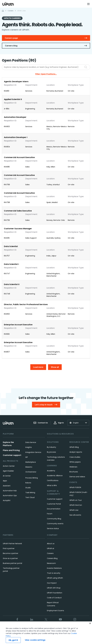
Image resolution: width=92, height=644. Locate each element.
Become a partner (11, 553)
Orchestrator (31, 472)
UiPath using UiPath (55, 578)
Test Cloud (30, 497)
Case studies (75, 457)
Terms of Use (30, 627)
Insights (29, 447)
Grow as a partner (10, 558)
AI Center (7, 476)
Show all (55, 367)
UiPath (74, 510)
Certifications (53, 480)
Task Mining (30, 493)
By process (51, 452)
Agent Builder (8, 471)
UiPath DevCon (76, 505)
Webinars (73, 467)
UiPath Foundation (55, 593)
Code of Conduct (54, 598)
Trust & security (54, 573)
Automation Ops (10, 496)
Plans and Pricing (11, 450)
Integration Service (33, 452)
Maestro (29, 467)
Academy (51, 471)
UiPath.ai (50, 548)
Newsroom (51, 563)
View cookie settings (75, 627)
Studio (28, 488)
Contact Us (41, 423)
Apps (5, 481)
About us (51, 544)
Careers (50, 553)
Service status (53, 528)
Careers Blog (52, 558)
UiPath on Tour (76, 500)
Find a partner (9, 548)
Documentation (54, 509)
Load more (38, 367)
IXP (27, 457)
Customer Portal (54, 504)
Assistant (7, 486)
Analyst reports (76, 452)
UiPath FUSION (75, 487)
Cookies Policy (58, 627)
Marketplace (31, 462)
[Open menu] (89, 4)
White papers (75, 462)
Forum (50, 514)
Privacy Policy (44, 627)
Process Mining (32, 478)
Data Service (31, 442)
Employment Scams (55, 611)
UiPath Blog (74, 447)
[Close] (90, 630)
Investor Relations (54, 568)
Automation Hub (10, 491)
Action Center (9, 466)
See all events (75, 515)
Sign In (59, 423)
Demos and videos (77, 477)
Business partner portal (12, 563)
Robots (28, 483)
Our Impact (52, 583)
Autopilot (7, 500)
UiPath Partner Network (12, 544)
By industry (52, 447)
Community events (55, 524)
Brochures (74, 472)
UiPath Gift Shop (54, 588)
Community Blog (54, 519)
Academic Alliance (55, 476)
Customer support (12, 455)
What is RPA (52, 485)
